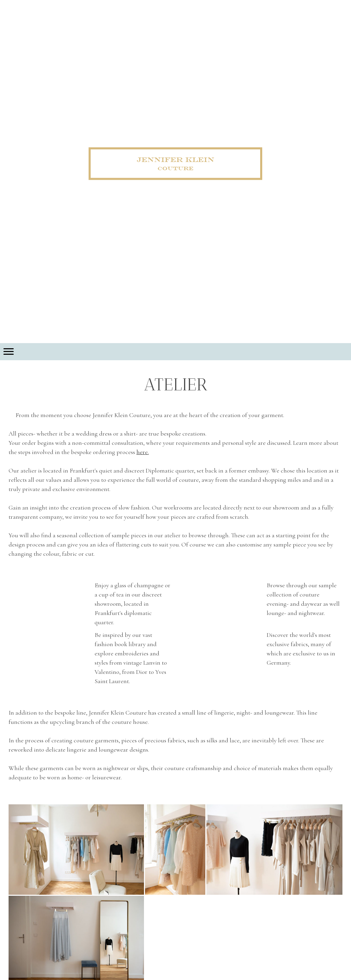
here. (143, 452)
